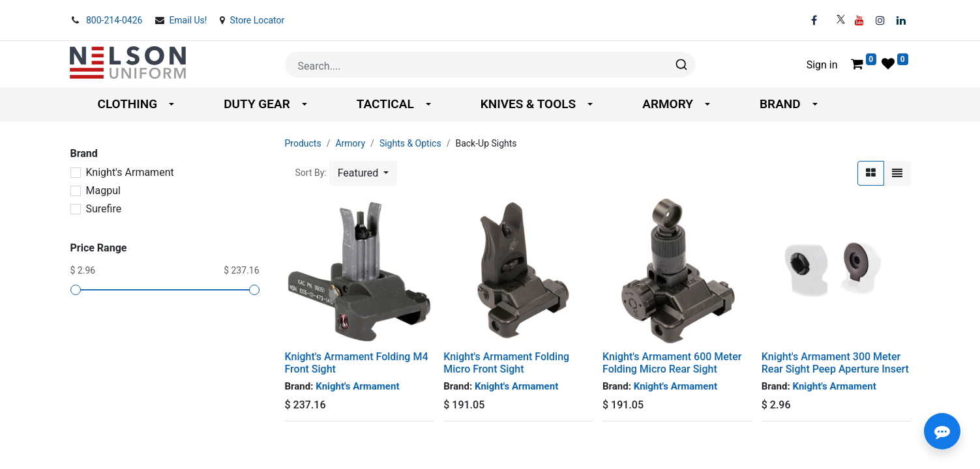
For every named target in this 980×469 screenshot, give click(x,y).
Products (303, 143)
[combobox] (490, 64)
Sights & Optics (410, 143)
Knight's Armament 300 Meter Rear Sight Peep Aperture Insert (835, 363)
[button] (364, 173)
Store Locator (257, 20)
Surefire (104, 209)
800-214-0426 (115, 20)
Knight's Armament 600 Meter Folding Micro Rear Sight (672, 363)
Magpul (103, 191)
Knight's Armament (130, 172)
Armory (350, 143)
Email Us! (189, 20)
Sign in (822, 65)
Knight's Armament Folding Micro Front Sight (506, 363)
